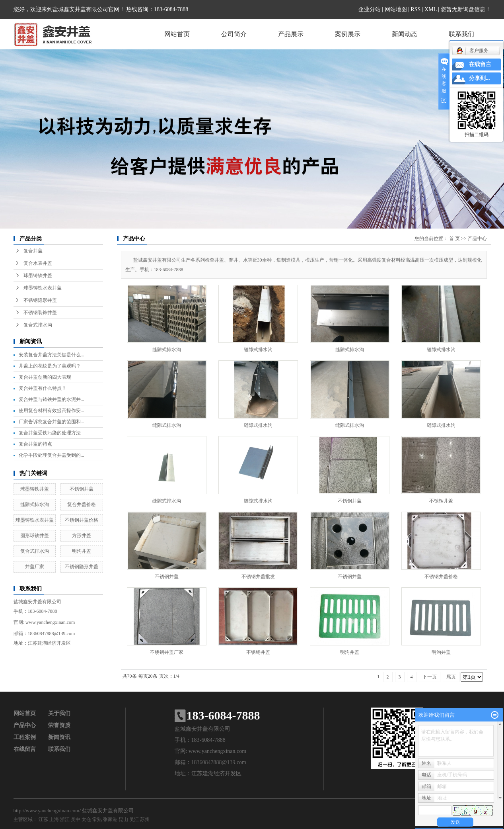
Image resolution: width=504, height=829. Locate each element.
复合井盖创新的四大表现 (45, 377)
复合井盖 (33, 251)
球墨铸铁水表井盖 (43, 288)
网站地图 (396, 9)
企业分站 (370, 9)
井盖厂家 (35, 567)
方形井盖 (82, 536)
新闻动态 (405, 34)
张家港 (110, 819)
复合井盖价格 (82, 504)
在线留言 (25, 749)
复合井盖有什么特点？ (43, 388)
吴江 (134, 819)
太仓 (86, 819)
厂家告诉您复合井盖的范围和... (52, 422)
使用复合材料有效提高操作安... (52, 411)
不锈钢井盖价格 (82, 520)
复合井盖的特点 (35, 444)
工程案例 (25, 737)
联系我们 (461, 34)
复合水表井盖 (38, 263)
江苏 (43, 819)
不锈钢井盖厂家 (167, 652)
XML (431, 9)
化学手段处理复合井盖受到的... (52, 455)
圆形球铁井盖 (35, 536)
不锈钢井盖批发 (258, 577)
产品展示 (291, 34)
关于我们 (59, 713)
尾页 (451, 677)
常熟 (97, 819)
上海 (54, 819)
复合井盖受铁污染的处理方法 (50, 433)
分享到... (480, 78)
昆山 (123, 819)
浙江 (65, 819)
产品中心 (477, 239)
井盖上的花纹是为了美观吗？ (50, 366)
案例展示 (348, 34)
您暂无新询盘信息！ (466, 9)
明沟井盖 (82, 551)
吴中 (76, 819)
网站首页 (177, 34)
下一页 (430, 677)
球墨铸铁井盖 (38, 276)
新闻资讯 (59, 737)
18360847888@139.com (52, 633)
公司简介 (234, 34)
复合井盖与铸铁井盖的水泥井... (52, 399)
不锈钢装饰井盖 (40, 313)
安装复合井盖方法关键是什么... (52, 355)
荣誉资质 (59, 725)
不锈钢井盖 (82, 489)
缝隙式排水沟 (35, 504)
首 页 (454, 239)
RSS (415, 9)
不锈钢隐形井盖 (40, 300)
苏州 (145, 819)
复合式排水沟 (38, 325)
